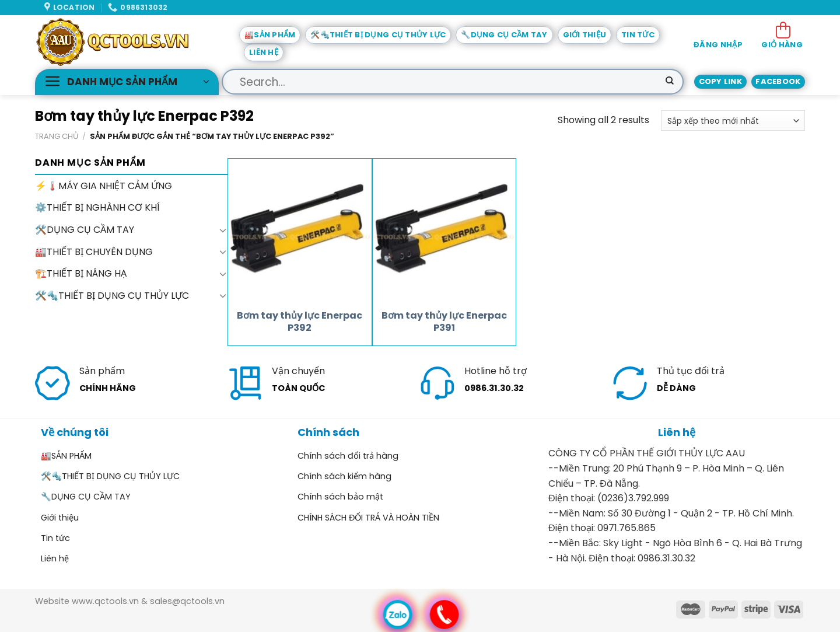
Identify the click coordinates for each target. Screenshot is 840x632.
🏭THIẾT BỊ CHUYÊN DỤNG (94, 252)
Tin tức (638, 35)
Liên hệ (264, 52)
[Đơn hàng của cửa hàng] (733, 121)
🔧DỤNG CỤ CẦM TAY (504, 35)
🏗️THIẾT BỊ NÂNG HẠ (81, 273)
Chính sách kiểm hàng (344, 476)
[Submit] (670, 82)
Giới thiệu (585, 35)
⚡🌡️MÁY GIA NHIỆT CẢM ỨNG (104, 186)
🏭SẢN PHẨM (270, 35)
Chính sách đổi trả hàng (348, 456)
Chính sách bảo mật (340, 497)
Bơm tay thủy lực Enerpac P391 (444, 322)
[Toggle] (223, 230)
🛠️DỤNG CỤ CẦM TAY (85, 230)
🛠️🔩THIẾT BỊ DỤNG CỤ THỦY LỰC (378, 35)
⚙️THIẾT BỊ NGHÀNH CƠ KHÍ (97, 208)
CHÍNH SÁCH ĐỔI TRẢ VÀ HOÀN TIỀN (368, 518)
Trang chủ (57, 136)
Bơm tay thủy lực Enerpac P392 (300, 322)
